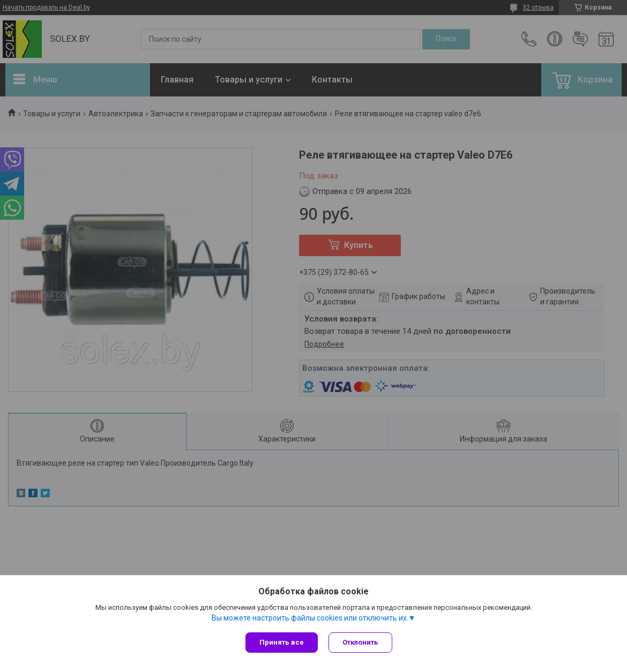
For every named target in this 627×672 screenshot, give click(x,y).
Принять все (282, 642)
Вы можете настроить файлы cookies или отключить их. (310, 618)
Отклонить (360, 642)
